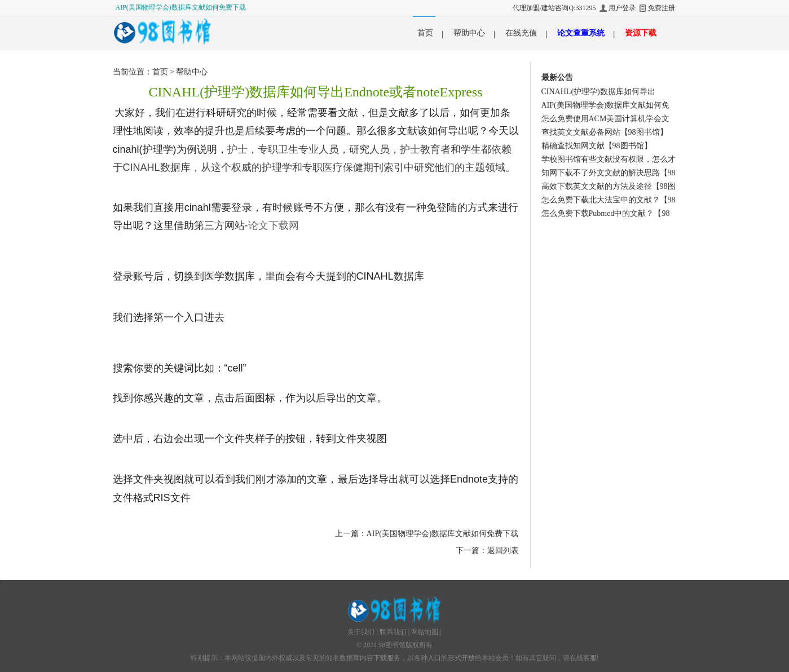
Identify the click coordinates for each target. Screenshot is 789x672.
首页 (425, 33)
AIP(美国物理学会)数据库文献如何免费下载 (181, 7)
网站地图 (425, 632)
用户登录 (622, 8)
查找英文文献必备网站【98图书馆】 (605, 132)
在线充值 (521, 33)
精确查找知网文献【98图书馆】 (597, 146)
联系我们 (393, 632)
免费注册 (662, 8)
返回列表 (503, 551)
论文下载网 (274, 226)
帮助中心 (469, 33)
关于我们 (361, 632)
